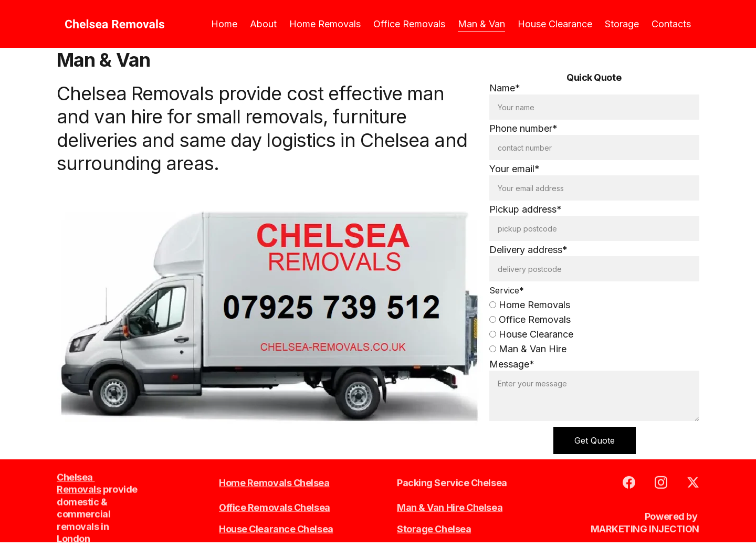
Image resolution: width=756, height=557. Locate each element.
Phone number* (523, 129)
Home (224, 24)
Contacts (671, 24)
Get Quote (595, 441)
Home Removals (325, 24)
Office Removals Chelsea (275, 508)
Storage (622, 24)
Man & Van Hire (528, 349)
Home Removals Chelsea (274, 483)
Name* (505, 88)
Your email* (514, 169)
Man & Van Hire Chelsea (450, 508)
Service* (507, 291)
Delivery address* (528, 250)
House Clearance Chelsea (276, 529)
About (263, 24)
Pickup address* (526, 210)
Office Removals (409, 24)
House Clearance (555, 24)
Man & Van (481, 24)
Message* (512, 365)
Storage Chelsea (434, 529)
